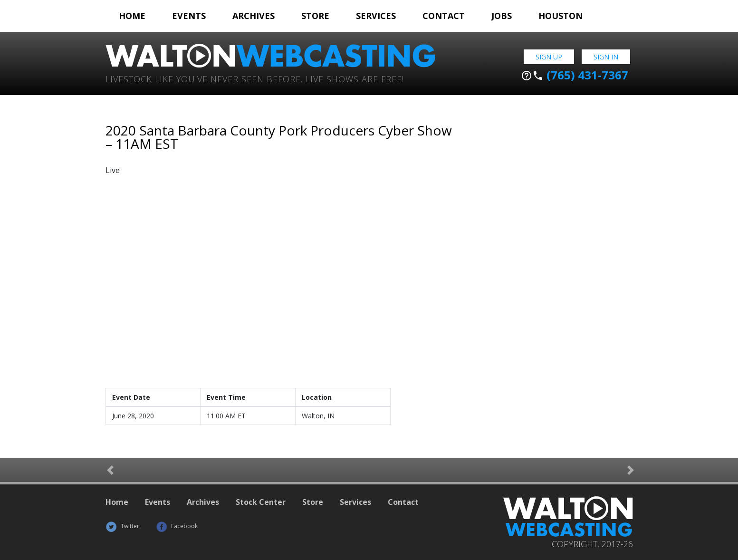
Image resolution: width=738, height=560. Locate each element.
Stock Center (261, 502)
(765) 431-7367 (575, 75)
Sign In (606, 57)
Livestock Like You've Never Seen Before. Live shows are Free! (255, 78)
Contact (444, 16)
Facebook (177, 526)
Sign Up (549, 57)
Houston (561, 16)
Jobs (502, 16)
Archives (254, 16)
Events (189, 16)
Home (132, 16)
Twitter (122, 526)
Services (376, 16)
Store (315, 16)
